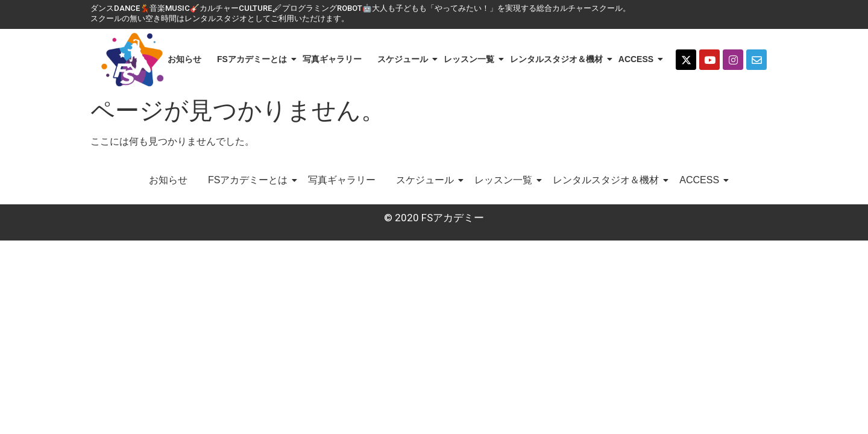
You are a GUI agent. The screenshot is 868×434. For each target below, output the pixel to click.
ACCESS (638, 59)
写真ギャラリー (332, 59)
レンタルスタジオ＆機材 (558, 59)
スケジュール (405, 59)
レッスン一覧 (471, 59)
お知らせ (184, 59)
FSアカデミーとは (254, 59)
